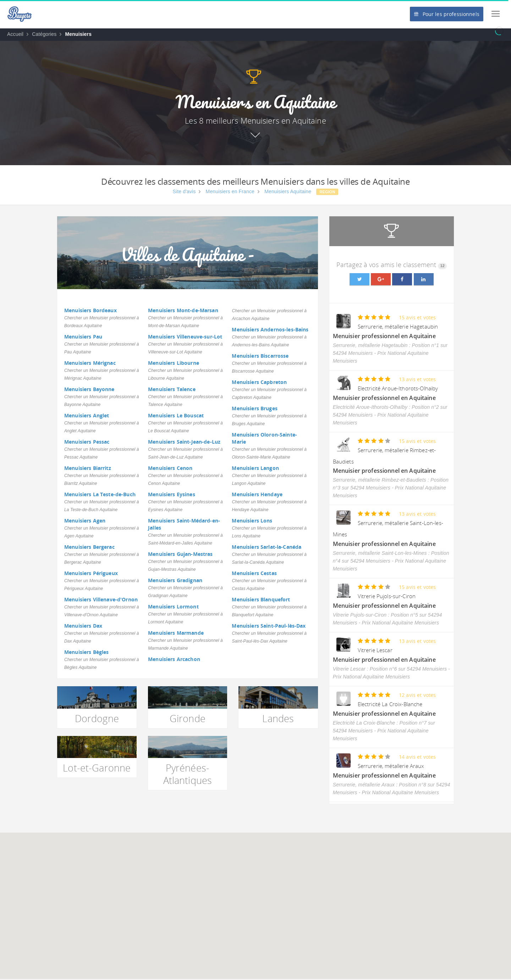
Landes (278, 718)
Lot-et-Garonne (97, 768)
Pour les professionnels (446, 14)
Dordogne (97, 718)
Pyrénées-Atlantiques (188, 774)
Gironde (188, 718)
